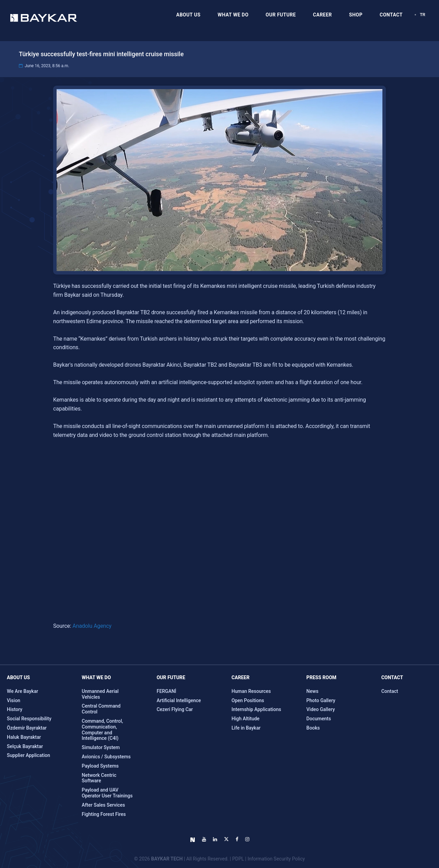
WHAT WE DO (233, 15)
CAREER (323, 15)
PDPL (238, 859)
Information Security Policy (276, 859)
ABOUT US (188, 15)
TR (423, 15)
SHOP (356, 15)
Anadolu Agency (92, 626)
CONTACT (391, 15)
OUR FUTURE (281, 15)
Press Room (321, 677)
